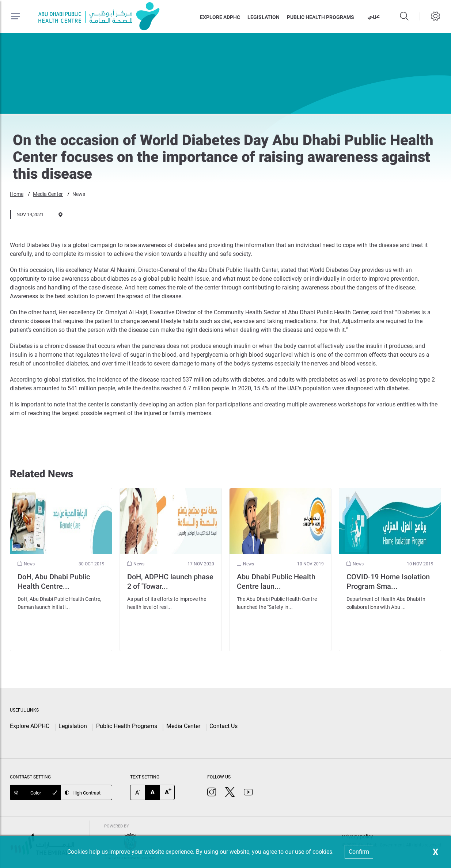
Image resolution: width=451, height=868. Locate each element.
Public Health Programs (127, 726)
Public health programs (321, 17)
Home (17, 194)
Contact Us (223, 726)
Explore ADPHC (220, 17)
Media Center (48, 194)
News (79, 194)
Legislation (264, 17)
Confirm (359, 852)
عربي (374, 16)
